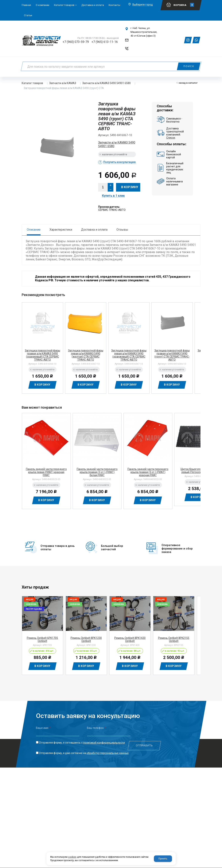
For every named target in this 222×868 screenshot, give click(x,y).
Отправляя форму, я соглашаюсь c (82, 740)
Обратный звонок (141, 50)
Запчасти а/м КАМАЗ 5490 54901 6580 (107, 83)
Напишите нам (140, 42)
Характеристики (61, 230)
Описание (34, 230)
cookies (72, 857)
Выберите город (143, 5)
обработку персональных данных (108, 750)
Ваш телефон (96, 725)
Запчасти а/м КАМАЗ (63, 83)
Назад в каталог (188, 83)
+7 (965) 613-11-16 (105, 42)
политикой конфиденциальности (104, 740)
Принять (163, 859)
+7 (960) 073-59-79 (76, 42)
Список (171, 138)
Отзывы (122, 230)
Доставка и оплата (94, 230)
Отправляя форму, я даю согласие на (84, 750)
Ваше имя (43, 725)
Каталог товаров (32, 83)
